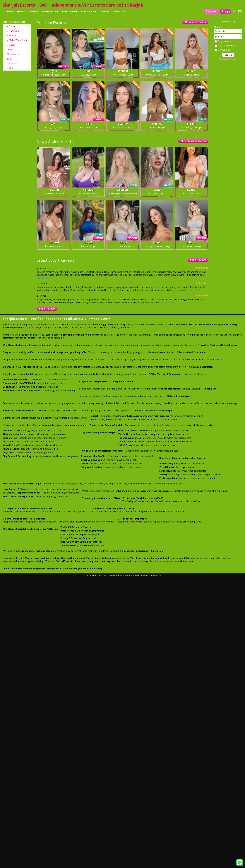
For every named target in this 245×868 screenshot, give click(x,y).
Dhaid (9, 50)
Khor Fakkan (13, 64)
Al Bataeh (11, 26)
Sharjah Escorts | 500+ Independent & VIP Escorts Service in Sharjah (73, 5)
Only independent (225, 46)
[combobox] (228, 31)
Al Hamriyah (13, 31)
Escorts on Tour (50, 12)
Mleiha (10, 68)
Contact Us (119, 12)
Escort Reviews (70, 12)
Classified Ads (89, 12)
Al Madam (11, 36)
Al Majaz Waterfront (17, 40)
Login (225, 11)
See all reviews (198, 260)
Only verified (222, 50)
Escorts (21, 12)
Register (211, 11)
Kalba (9, 59)
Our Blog (104, 12)
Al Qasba (11, 45)
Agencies (33, 12)
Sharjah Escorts (31, 327)
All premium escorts (195, 22)
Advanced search (228, 59)
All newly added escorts (193, 141)
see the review (44, 278)
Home (10, 12)
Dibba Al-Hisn (13, 54)
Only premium (223, 41)
